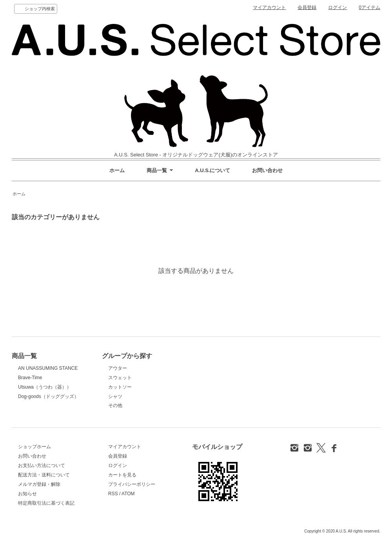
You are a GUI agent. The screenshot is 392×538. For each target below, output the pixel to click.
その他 (115, 405)
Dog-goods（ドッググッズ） (48, 396)
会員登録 (307, 7)
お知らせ (27, 494)
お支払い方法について (42, 465)
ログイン (338, 7)
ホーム (117, 170)
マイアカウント (269, 7)
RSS (113, 494)
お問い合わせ (267, 170)
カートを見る (122, 475)
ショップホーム (34, 447)
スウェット (120, 378)
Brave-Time (30, 378)
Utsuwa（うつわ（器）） (45, 387)
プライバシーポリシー (132, 484)
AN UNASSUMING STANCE (48, 368)
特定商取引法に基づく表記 (46, 503)
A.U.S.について (212, 170)
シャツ (115, 396)
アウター (118, 368)
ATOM (128, 494)
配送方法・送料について (44, 475)
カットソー (120, 387)
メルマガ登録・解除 (39, 484)
